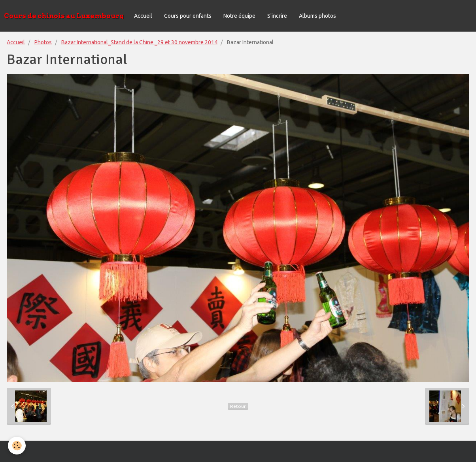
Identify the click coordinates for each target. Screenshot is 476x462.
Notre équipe (239, 16)
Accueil (143, 16)
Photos (43, 42)
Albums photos (317, 16)
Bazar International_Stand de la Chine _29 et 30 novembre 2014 (139, 42)
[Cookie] (17, 446)
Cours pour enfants (188, 16)
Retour (238, 406)
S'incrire (277, 16)
